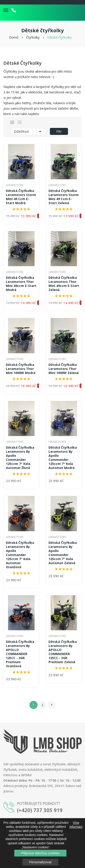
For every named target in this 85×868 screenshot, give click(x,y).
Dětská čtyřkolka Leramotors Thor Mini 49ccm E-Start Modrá (21, 284)
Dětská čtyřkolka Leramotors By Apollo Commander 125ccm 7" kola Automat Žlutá (20, 458)
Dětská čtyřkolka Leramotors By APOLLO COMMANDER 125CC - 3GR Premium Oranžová (20, 654)
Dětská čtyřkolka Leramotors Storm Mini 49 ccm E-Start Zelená (64, 197)
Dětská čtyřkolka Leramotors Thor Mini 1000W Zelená (64, 369)
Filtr (59, 131)
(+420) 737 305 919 (40, 810)
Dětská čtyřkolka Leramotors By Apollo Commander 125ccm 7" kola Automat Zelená (63, 553)
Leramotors (15, 185)
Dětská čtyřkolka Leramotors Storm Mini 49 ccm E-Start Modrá (21, 197)
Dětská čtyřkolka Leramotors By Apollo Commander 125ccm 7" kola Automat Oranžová (20, 555)
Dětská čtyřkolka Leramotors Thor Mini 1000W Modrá (21, 369)
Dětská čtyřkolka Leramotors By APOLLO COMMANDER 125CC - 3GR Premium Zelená (63, 652)
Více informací (76, 825)
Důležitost (28, 132)
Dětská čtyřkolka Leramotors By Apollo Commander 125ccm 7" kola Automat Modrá (63, 458)
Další (52, 705)
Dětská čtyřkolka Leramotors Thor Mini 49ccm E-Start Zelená (64, 284)
